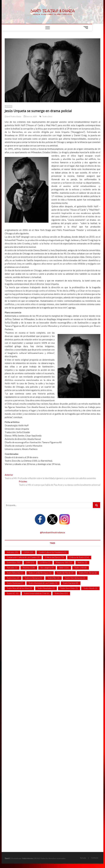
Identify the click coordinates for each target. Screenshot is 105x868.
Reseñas (8, 106)
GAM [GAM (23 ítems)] (30, 563)
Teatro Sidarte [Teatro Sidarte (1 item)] (90, 588)
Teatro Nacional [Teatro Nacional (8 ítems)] (71, 583)
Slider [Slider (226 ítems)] (64, 568)
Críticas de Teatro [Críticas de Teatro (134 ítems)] (79, 557)
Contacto (95, 858)
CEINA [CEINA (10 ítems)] (28, 552)
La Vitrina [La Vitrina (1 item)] (45, 563)
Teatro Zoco (47, 116)
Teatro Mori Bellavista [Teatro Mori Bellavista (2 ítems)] (75, 578)
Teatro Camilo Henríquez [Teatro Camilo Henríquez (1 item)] (40, 573)
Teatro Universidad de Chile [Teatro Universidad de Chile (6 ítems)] (36, 593)
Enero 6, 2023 (30, 116)
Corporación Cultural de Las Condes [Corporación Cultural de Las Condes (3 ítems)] (23, 557)
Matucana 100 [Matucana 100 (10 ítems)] (64, 563)
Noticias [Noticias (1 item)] (82, 563)
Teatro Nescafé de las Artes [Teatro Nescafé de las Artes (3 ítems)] (19, 588)
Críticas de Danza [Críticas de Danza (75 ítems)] (54, 557)
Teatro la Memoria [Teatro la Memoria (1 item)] (33, 578)
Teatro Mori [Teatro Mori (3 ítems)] (54, 578)
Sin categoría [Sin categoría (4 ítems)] (47, 568)
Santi (7, 858)
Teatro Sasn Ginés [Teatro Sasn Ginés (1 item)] (69, 588)
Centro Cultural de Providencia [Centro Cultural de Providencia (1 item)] (53, 552)
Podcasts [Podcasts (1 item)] (12, 568)
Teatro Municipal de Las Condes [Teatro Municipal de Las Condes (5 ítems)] (43, 583)
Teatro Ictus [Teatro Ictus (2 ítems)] (13, 578)
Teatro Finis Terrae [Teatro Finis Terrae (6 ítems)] (88, 573)
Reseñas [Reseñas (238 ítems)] (29, 568)
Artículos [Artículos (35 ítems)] (12, 552)
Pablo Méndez (28, 858)
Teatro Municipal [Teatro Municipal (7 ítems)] (15, 583)
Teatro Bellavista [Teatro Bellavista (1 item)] (15, 573)
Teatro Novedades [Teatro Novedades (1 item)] (46, 588)
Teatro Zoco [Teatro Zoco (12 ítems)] (61, 593)
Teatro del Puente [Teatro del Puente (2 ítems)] (65, 573)
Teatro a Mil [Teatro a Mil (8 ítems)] (81, 568)
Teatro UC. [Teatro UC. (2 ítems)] (13, 593)
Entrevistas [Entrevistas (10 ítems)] (14, 563)
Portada (83, 858)
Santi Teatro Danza (13, 116)
